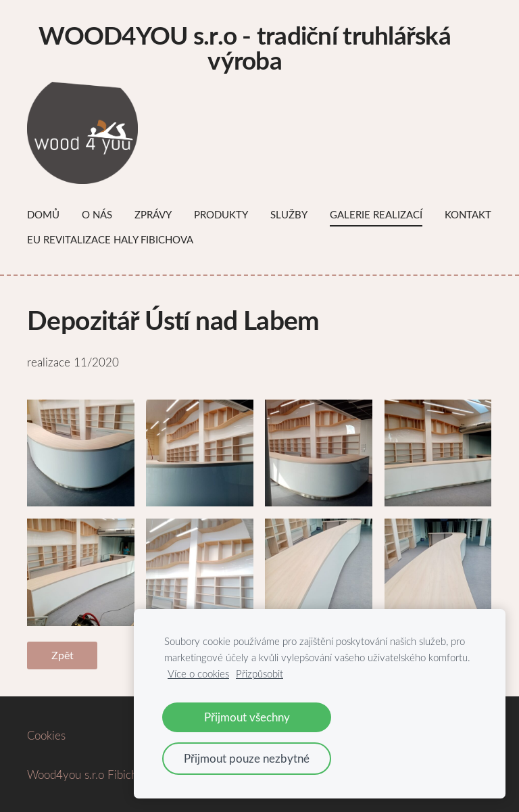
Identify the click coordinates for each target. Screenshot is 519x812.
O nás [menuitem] (97, 214)
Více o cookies (198, 673)
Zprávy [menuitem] (153, 214)
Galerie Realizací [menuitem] (376, 214)
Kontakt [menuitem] (468, 214)
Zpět (63, 655)
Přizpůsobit (259, 673)
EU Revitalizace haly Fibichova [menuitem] (110, 239)
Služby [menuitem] (289, 214)
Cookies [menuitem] (46, 735)
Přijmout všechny (247, 717)
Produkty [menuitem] (221, 214)
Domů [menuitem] (43, 214)
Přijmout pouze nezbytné (247, 758)
